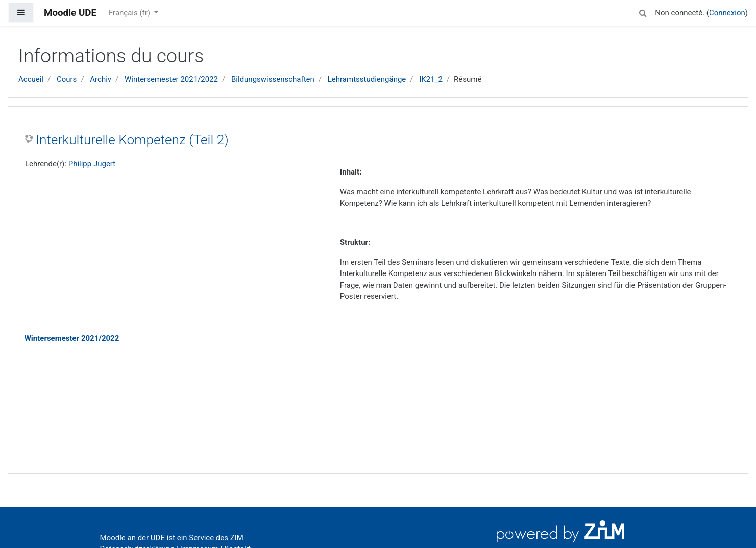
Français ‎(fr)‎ (130, 13)
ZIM (237, 538)
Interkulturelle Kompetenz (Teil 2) (132, 140)
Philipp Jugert (92, 164)
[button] (643, 11)
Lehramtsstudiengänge (367, 79)
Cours (67, 79)
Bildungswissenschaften (273, 79)
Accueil (31, 79)
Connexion (727, 13)
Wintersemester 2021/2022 (171, 79)
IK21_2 (431, 79)
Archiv (101, 79)
